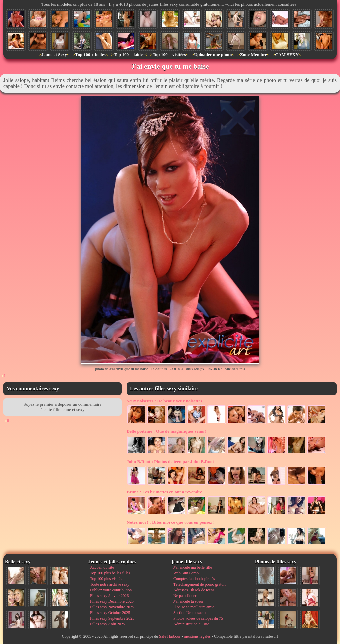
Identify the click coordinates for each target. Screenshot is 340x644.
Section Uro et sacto (189, 613)
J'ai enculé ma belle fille (193, 567)
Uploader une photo (213, 55)
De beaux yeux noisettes (164, 401)
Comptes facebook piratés (194, 579)
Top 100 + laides (129, 55)
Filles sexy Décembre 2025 (112, 601)
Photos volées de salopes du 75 (198, 618)
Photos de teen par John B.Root (170, 461)
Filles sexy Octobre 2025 (110, 613)
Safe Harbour (170, 636)
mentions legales (197, 636)
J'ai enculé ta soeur (188, 601)
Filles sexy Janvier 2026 (109, 596)
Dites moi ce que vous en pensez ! (171, 522)
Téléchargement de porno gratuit (199, 584)
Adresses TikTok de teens (194, 590)
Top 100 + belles (90, 55)
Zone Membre (253, 55)
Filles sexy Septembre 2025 (112, 618)
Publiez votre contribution (111, 590)
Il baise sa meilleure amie (194, 607)
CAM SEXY (287, 55)
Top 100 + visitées (169, 55)
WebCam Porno (186, 573)
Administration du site (191, 624)
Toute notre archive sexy (110, 584)
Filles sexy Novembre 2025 (112, 607)
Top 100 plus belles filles (110, 573)
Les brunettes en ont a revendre (164, 492)
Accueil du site (102, 567)
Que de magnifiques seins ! (167, 431)
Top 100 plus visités (106, 579)
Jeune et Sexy (54, 55)
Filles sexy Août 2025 (107, 624)
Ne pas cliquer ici (187, 596)
